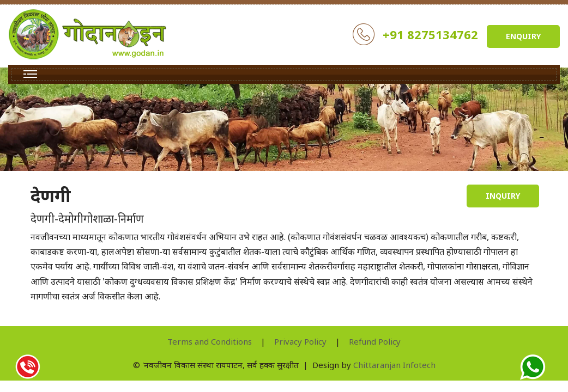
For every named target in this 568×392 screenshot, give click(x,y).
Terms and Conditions (210, 341)
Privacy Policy (300, 341)
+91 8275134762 (430, 34)
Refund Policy (375, 341)
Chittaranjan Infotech (394, 365)
